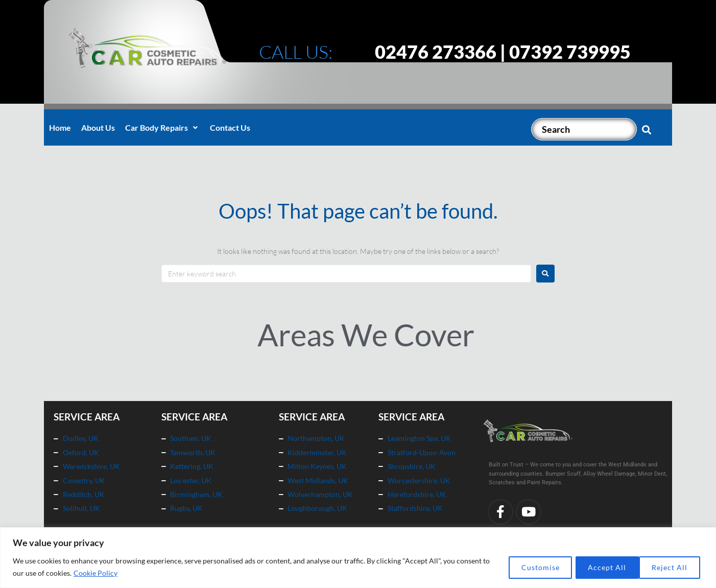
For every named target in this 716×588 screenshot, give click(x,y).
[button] (162, 128)
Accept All (669, 567)
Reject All (599, 567)
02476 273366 (436, 52)
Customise (528, 567)
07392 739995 (570, 52)
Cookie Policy (104, 573)
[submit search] (647, 129)
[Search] (584, 129)
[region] (358, 558)
